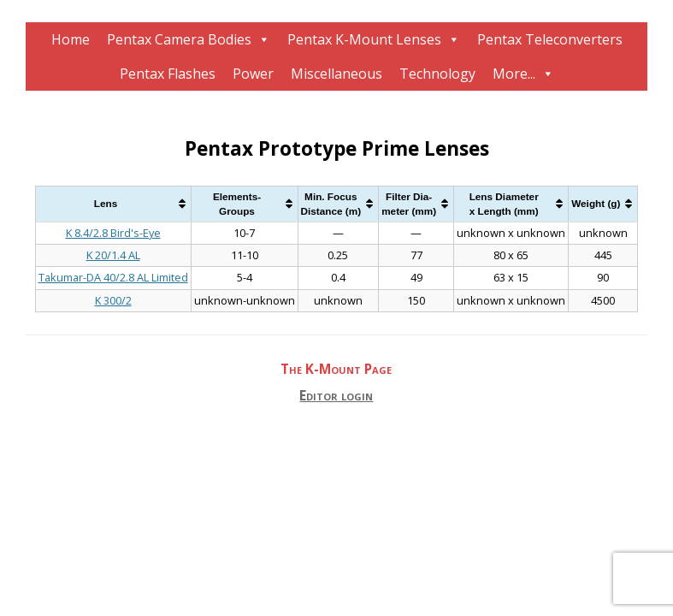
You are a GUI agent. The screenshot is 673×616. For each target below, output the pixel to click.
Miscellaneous (336, 74)
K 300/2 (113, 300)
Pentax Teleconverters (550, 39)
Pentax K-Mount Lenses (364, 39)
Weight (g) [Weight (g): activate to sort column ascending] (596, 203)
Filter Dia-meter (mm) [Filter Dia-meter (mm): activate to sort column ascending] (409, 204)
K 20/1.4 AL (113, 255)
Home (71, 39)
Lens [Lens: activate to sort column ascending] (106, 203)
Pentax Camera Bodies (179, 39)
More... (514, 74)
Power (253, 74)
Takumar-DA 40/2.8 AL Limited (113, 277)
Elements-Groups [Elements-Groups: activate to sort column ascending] (237, 204)
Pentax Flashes (168, 74)
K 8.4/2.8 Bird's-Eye (113, 233)
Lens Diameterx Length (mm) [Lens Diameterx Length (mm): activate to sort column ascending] (504, 204)
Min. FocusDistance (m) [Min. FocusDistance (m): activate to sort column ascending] (331, 204)
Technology (437, 74)
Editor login (336, 396)
